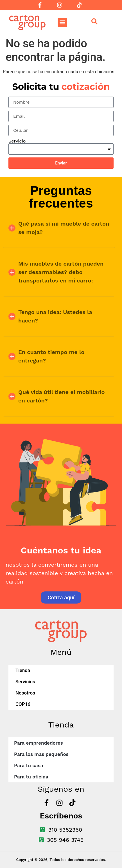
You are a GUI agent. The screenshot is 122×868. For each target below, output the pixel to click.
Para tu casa (29, 765)
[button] (62, 22)
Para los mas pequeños (41, 754)
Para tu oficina (31, 777)
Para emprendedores (39, 743)
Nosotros (25, 693)
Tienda (23, 670)
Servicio (17, 141)
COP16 (23, 704)
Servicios (25, 682)
